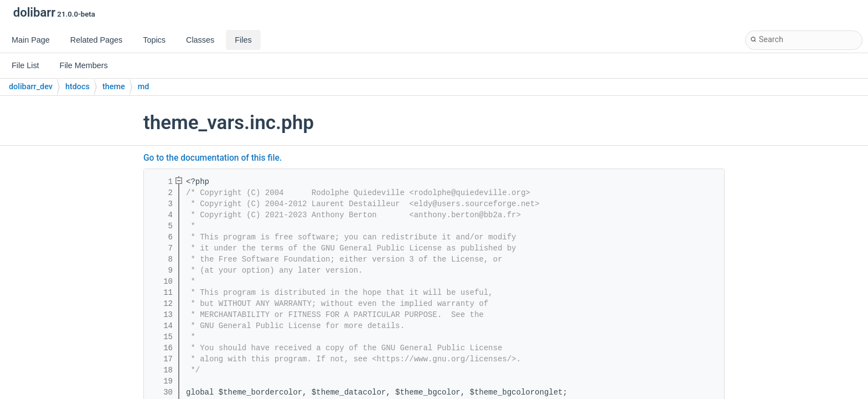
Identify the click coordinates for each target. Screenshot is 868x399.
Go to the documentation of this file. (213, 158)
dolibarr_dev (31, 87)
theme (114, 87)
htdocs (77, 87)
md (144, 87)
